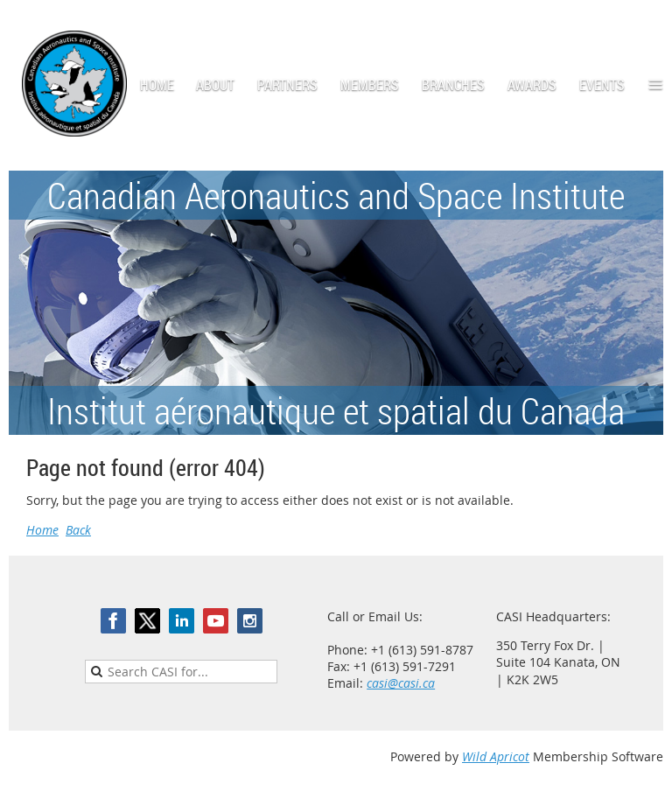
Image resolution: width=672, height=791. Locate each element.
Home (42, 530)
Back (78, 530)
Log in (646, 26)
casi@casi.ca (401, 683)
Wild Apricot (496, 756)
